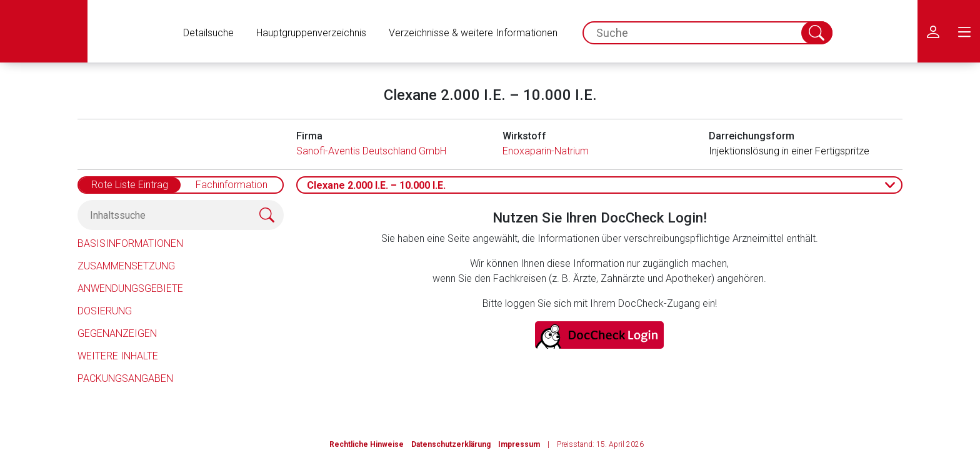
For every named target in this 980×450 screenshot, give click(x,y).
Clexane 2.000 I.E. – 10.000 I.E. (376, 185)
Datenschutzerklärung (451, 444)
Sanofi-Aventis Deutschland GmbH (371, 151)
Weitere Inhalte (118, 356)
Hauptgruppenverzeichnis (311, 33)
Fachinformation (232, 185)
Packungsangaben (125, 378)
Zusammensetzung (126, 266)
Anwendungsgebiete (130, 288)
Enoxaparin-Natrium (546, 151)
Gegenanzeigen (117, 333)
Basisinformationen (130, 243)
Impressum (519, 444)
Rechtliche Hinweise (367, 444)
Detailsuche (208, 33)
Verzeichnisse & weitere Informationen (473, 33)
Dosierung (105, 311)
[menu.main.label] (964, 31)
